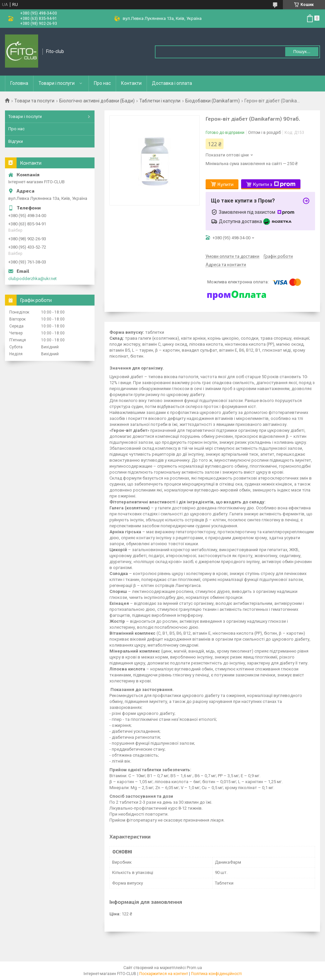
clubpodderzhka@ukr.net (32, 279)
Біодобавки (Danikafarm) (213, 101)
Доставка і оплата (172, 83)
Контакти (131, 83)
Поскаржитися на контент (164, 974)
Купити (226, 184)
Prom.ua (194, 968)
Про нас (102, 83)
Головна (19, 83)
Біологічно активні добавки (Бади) (97, 101)
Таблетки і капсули (160, 101)
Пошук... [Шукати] (302, 52)
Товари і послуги (57, 83)
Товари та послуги (34, 101)
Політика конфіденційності (216, 974)
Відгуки (16, 141)
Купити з (274, 184)
